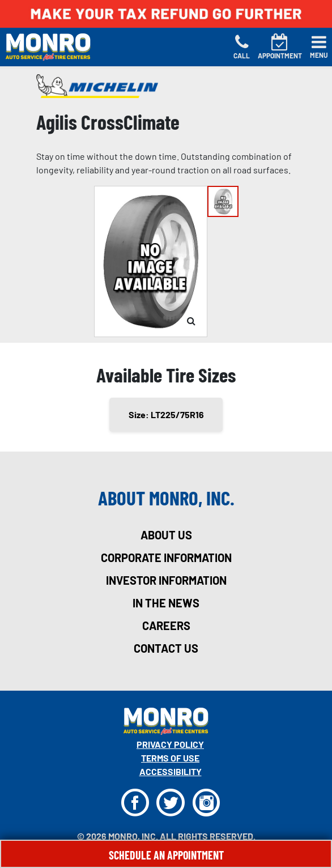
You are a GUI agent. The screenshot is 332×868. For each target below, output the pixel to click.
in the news (166, 603)
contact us (166, 648)
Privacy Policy (170, 744)
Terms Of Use (170, 758)
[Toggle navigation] (319, 47)
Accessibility (171, 771)
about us (166, 535)
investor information (166, 580)
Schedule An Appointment (166, 855)
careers (166, 626)
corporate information (166, 558)
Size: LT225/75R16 (166, 414)
